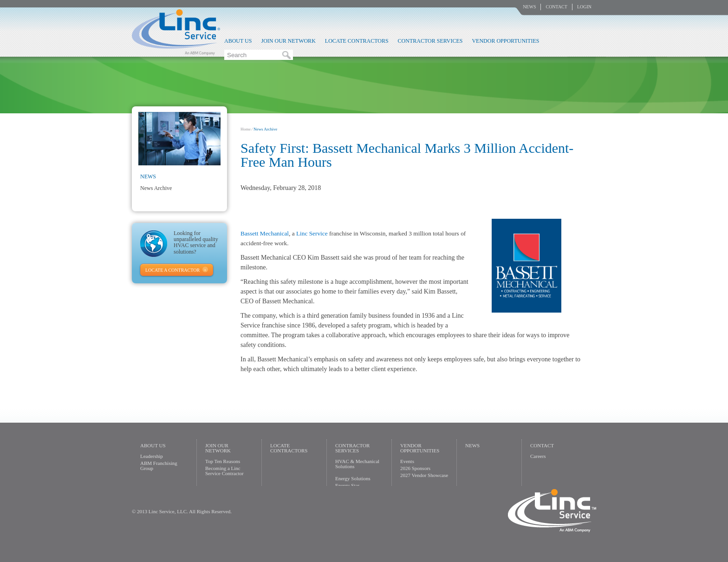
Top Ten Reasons (223, 461)
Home (246, 129)
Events (407, 461)
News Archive (156, 188)
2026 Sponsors (415, 468)
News (529, 7)
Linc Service (176, 32)
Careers (538, 456)
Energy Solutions (353, 478)
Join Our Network (288, 41)
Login (584, 7)
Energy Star (347, 485)
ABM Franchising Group (159, 466)
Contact (556, 7)
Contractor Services (430, 41)
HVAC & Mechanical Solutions (357, 464)
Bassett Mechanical (265, 233)
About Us (238, 41)
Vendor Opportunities (505, 41)
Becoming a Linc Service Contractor (224, 471)
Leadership (152, 456)
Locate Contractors (357, 41)
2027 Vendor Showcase (424, 475)
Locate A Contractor (172, 270)
